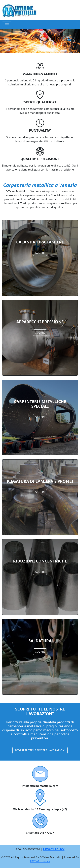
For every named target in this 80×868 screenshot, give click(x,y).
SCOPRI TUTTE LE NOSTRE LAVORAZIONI (40, 750)
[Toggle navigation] (7, 25)
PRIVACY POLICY (54, 849)
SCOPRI (40, 253)
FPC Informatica (40, 861)
